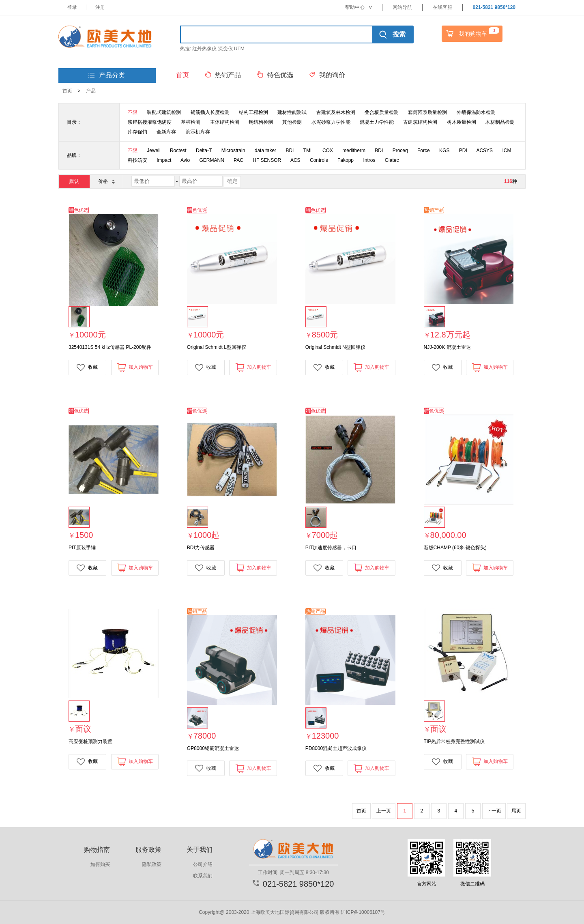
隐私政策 (152, 864)
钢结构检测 (261, 122)
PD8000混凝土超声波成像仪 (336, 748)
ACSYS (484, 150)
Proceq (400, 150)
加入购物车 (135, 367)
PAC (238, 160)
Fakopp (346, 160)
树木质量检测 (462, 122)
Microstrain (233, 150)
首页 (67, 91)
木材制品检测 (500, 122)
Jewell (154, 150)
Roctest (178, 150)
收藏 (87, 367)
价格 (106, 181)
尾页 (516, 811)
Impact (164, 160)
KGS (444, 150)
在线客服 (442, 7)
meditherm (354, 150)
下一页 (494, 811)
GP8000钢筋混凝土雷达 (213, 748)
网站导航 (402, 7)
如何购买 (100, 864)
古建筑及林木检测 (336, 112)
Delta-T (204, 150)
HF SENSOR (267, 160)
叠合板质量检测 (382, 112)
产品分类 (107, 76)
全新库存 (166, 132)
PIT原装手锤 (82, 548)
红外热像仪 (204, 49)
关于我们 (200, 850)
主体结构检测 (225, 122)
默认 (74, 181)
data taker (265, 150)
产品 (91, 91)
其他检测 (292, 122)
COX (328, 150)
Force (424, 150)
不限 (133, 112)
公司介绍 (203, 864)
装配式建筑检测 (164, 112)
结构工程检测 (253, 112)
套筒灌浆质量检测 (427, 112)
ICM (507, 150)
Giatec (392, 160)
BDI (290, 150)
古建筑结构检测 (420, 122)
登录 (72, 7)
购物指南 (97, 850)
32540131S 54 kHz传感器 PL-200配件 (110, 347)
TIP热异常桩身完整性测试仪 (454, 741)
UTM (239, 49)
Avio (185, 160)
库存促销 (137, 132)
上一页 (384, 811)
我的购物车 (472, 34)
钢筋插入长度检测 (210, 112)
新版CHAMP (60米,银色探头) (455, 548)
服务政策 (148, 850)
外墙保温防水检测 (476, 112)
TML (308, 150)
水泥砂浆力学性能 (331, 122)
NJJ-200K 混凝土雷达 (447, 347)
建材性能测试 (292, 112)
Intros (369, 160)
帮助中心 (359, 7)
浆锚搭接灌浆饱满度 (150, 122)
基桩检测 (191, 122)
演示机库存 (198, 132)
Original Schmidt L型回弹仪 (217, 347)
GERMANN (211, 160)
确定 (232, 181)
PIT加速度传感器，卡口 (331, 548)
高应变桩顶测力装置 (90, 741)
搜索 (392, 34)
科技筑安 (137, 160)
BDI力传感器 (201, 548)
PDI (463, 150)
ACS (295, 160)
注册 (100, 7)
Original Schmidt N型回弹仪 (335, 347)
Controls (319, 160)
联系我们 (203, 876)
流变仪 (225, 49)
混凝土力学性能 (377, 122)
